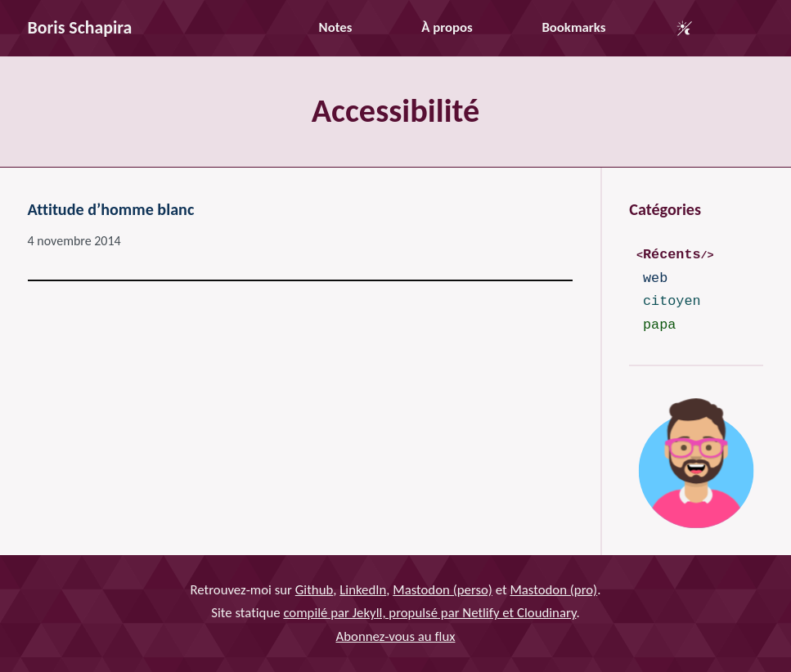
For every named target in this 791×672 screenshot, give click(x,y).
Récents (672, 255)
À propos (447, 27)
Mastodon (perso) (443, 590)
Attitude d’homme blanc (111, 209)
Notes (336, 27)
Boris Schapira (80, 27)
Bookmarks (573, 27)
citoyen (672, 301)
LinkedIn (363, 590)
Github (315, 590)
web (655, 278)
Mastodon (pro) (553, 590)
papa (659, 325)
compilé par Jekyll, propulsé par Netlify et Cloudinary (429, 614)
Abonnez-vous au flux (396, 636)
